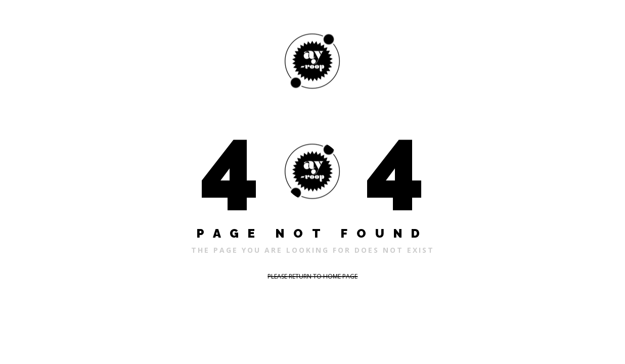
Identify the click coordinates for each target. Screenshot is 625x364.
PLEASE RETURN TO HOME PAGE (312, 276)
